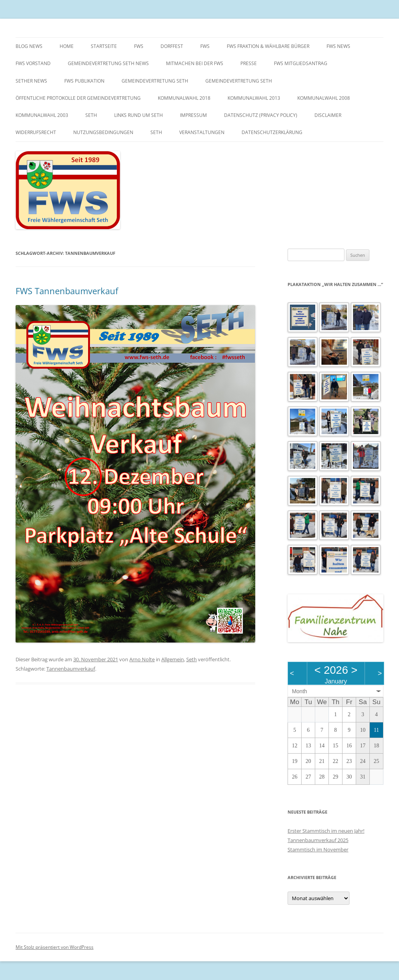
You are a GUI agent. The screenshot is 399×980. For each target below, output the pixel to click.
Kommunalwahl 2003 (42, 115)
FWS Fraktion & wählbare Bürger (268, 46)
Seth (91, 115)
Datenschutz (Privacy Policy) (261, 115)
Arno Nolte (142, 659)
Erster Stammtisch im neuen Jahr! (326, 831)
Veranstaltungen (202, 132)
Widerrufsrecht (36, 132)
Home (67, 46)
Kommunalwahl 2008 (324, 98)
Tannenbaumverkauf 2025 (318, 840)
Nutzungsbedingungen (103, 132)
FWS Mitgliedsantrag (301, 63)
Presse (249, 63)
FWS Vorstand (33, 63)
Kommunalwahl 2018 (184, 98)
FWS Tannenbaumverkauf (67, 291)
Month (299, 691)
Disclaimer (328, 115)
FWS (139, 46)
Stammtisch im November (318, 849)
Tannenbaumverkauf (71, 669)
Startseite (104, 46)
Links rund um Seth (139, 115)
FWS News (338, 46)
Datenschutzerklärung (272, 132)
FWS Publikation (84, 81)
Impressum (193, 115)
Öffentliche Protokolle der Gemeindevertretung (78, 98)
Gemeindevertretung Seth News (108, 63)
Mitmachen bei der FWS (195, 63)
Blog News (29, 46)
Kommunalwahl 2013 (254, 98)
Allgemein (173, 659)
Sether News (31, 81)
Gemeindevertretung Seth (155, 81)
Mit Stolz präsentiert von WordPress (55, 947)
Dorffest (172, 46)
